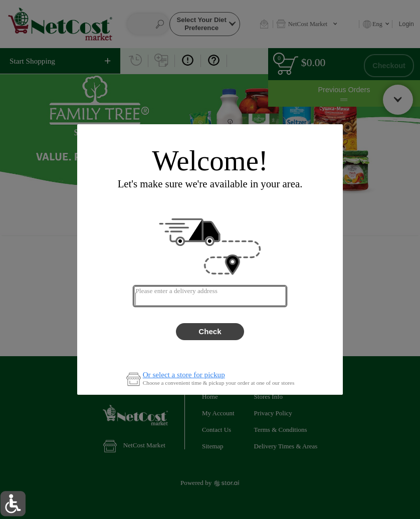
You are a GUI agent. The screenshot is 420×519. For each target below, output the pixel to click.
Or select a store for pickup (184, 375)
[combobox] (210, 296)
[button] (13, 504)
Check (210, 331)
